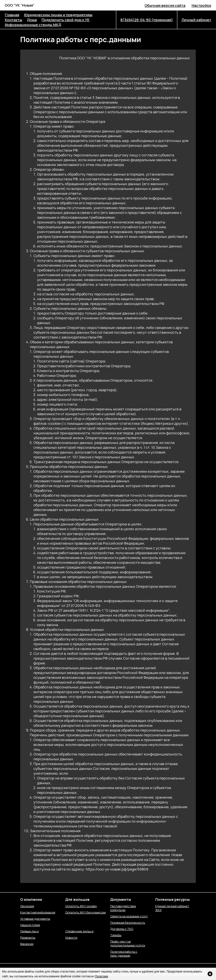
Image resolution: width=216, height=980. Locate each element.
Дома (32, 20)
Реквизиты (28, 938)
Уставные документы (35, 919)
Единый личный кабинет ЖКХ (172, 908)
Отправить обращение (81, 919)
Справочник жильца (79, 931)
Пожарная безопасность (128, 923)
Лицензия (27, 906)
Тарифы (116, 935)
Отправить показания (80, 925)
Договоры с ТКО (122, 929)
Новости (71, 938)
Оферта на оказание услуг (129, 916)
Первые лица (29, 931)
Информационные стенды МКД (33, 25)
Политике (102, 976)
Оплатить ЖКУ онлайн (81, 906)
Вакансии (27, 944)
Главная (12, 15)
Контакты (13, 20)
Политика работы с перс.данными (124, 954)
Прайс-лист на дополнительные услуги (128, 943)
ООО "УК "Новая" (20, 5)
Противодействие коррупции (123, 908)
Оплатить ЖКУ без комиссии (85, 912)
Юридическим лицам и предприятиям (58, 15)
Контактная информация (38, 912)
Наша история (30, 925)
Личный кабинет (196, 20)
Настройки (201, 5)
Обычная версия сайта (165, 5)
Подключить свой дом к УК (66, 20)
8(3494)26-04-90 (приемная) (147, 20)
